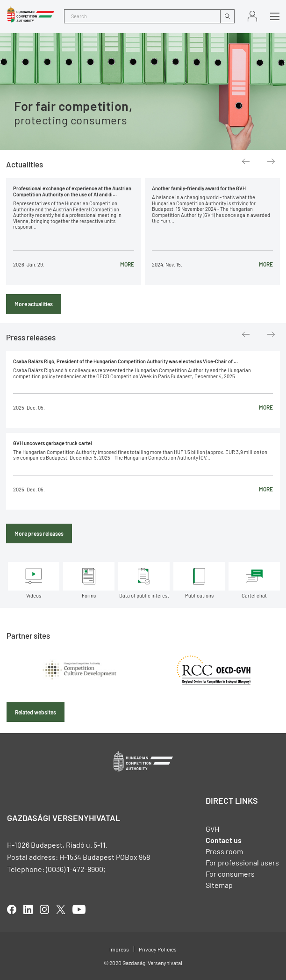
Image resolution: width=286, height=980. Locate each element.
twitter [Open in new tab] (61, 909)
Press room (224, 851)
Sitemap (219, 885)
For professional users (242, 862)
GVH (212, 829)
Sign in (252, 16)
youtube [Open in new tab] (79, 909)
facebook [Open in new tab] (12, 909)
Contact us (224, 840)
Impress (119, 949)
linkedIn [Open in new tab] (28, 909)
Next (271, 161)
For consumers (230, 874)
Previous (246, 161)
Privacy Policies (158, 949)
